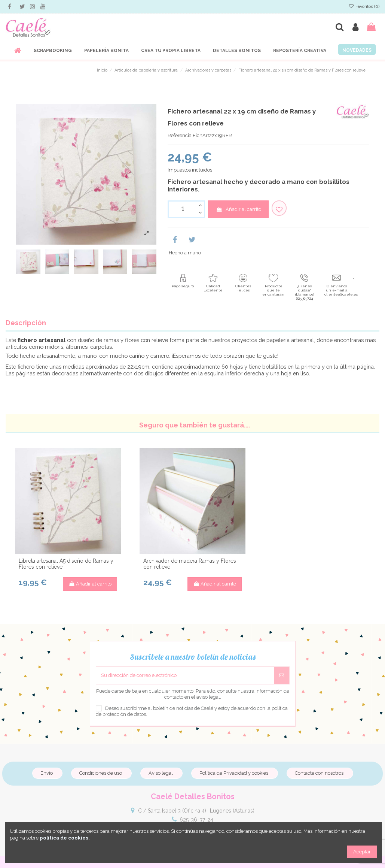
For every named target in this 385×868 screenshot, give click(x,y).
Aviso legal (161, 773)
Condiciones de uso (101, 773)
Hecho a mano (185, 253)
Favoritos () (364, 6)
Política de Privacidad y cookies (234, 773)
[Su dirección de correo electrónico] (185, 675)
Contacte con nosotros (319, 773)
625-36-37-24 (196, 820)
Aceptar (362, 852)
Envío (47, 773)
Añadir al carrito (239, 209)
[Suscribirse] (282, 675)
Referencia (180, 135)
